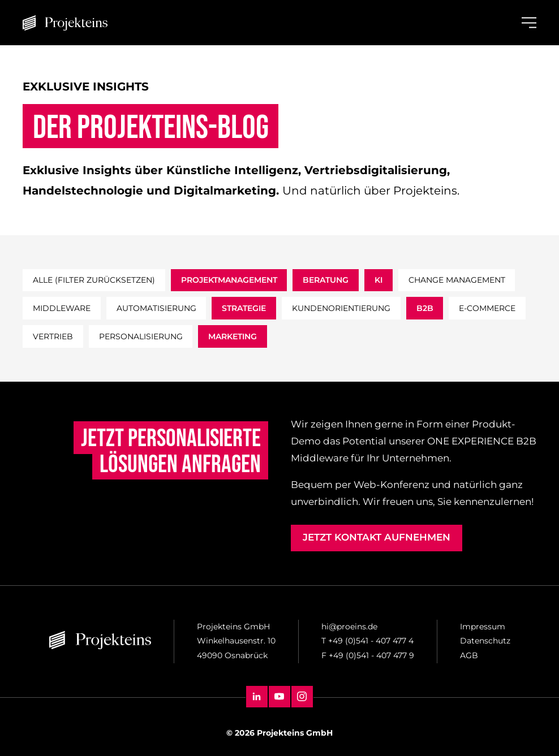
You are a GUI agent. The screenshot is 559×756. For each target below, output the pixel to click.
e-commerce (487, 308)
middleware (62, 308)
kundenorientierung (341, 308)
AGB (469, 655)
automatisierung (156, 308)
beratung (326, 280)
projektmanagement (229, 280)
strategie (244, 308)
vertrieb (53, 336)
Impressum (483, 627)
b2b (425, 308)
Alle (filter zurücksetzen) (94, 280)
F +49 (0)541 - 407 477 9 (368, 655)
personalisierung (141, 336)
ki (379, 280)
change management (457, 280)
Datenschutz (485, 641)
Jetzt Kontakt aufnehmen (377, 537)
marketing (233, 336)
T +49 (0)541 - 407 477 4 (367, 641)
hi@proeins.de (349, 627)
